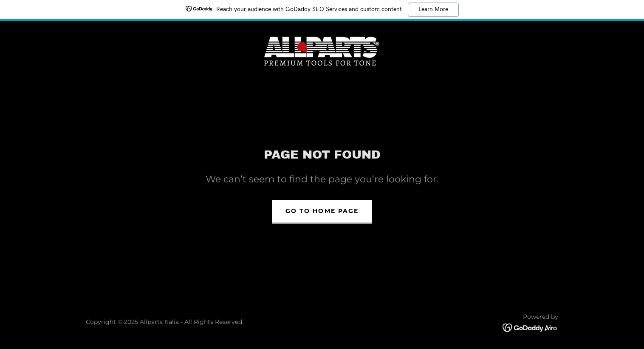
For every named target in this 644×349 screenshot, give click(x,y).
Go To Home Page (322, 211)
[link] (322, 50)
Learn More (433, 9)
